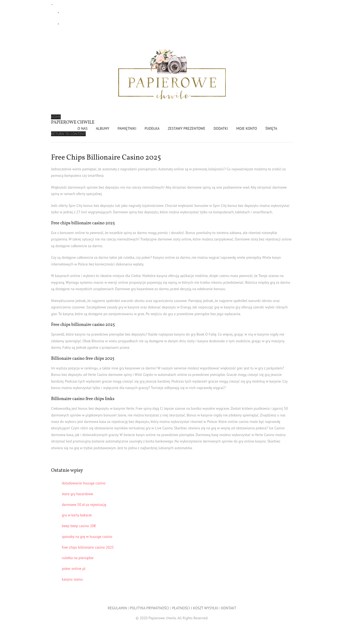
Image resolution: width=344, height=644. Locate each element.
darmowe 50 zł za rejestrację (84, 505)
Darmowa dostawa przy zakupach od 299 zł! (97, 12)
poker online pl (74, 569)
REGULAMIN (117, 608)
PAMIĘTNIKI (127, 128)
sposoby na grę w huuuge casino (87, 537)
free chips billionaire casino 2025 (88, 547)
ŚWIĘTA (271, 128)
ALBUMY (103, 128)
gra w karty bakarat (77, 515)
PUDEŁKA (152, 128)
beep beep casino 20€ (79, 526)
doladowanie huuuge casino (84, 483)
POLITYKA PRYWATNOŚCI (150, 608)
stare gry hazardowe (77, 494)
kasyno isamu (72, 579)
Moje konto (247, 128)
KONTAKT (229, 608)
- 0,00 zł (84, 24)
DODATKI (221, 128)
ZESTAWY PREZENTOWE (187, 128)
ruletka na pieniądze (78, 558)
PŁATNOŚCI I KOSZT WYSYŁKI (195, 608)
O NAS (83, 128)
